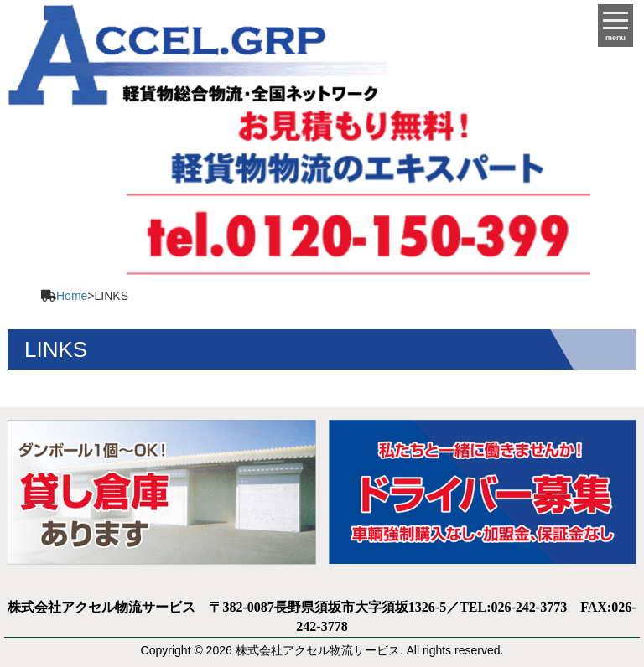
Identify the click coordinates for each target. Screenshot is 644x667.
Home (72, 296)
